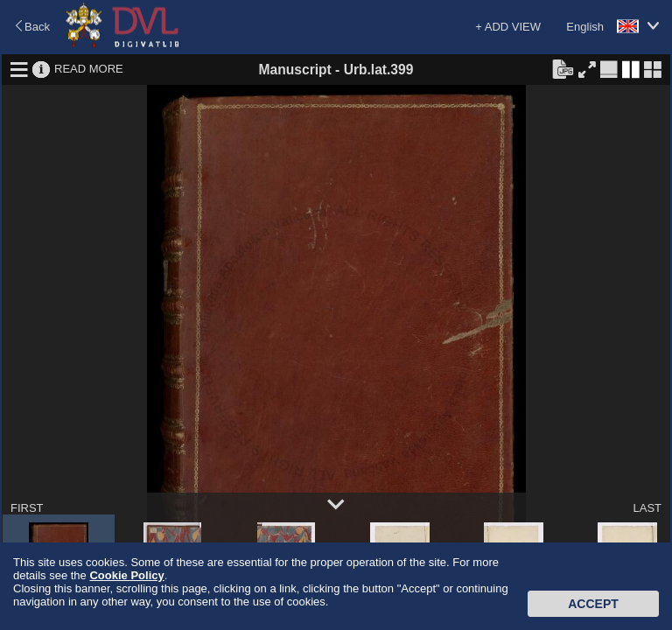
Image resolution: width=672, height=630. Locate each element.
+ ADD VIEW (508, 27)
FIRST (27, 508)
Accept (593, 604)
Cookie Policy (126, 575)
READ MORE (89, 69)
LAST (647, 508)
